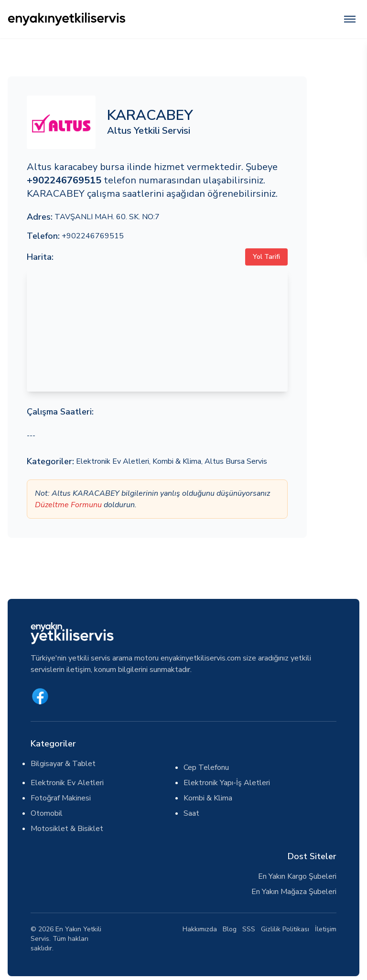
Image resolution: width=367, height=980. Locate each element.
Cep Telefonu (206, 767)
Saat (191, 813)
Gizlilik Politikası (285, 929)
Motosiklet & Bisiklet (67, 829)
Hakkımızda (200, 929)
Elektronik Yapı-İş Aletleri (227, 783)
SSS (249, 929)
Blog (230, 929)
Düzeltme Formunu (68, 505)
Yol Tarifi (266, 257)
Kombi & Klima (177, 461)
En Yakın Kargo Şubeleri (297, 876)
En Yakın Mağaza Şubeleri (294, 892)
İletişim (326, 929)
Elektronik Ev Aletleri (113, 461)
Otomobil (47, 813)
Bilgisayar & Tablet (63, 764)
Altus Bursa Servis (236, 461)
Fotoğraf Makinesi (61, 798)
